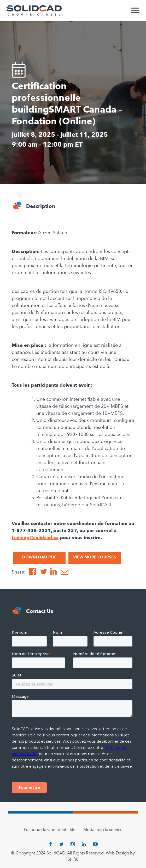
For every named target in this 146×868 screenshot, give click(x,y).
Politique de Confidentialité (50, 830)
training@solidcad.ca (35, 538)
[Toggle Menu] (135, 13)
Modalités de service (103, 830)
